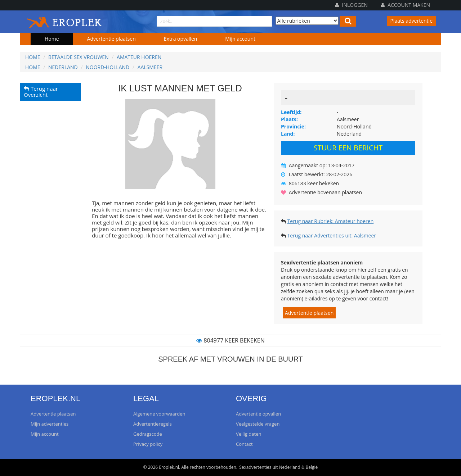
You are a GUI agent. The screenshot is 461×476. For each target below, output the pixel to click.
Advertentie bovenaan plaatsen (325, 192)
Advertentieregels (153, 424)
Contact (244, 444)
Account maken (405, 5)
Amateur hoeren (139, 57)
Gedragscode (148, 434)
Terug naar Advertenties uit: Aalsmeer (332, 235)
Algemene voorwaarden (159, 414)
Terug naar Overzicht (41, 92)
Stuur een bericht (348, 148)
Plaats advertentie (411, 21)
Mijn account (240, 39)
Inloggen (351, 5)
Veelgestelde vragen (258, 424)
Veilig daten (249, 434)
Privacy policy (148, 444)
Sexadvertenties (255, 467)
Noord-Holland (108, 67)
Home (52, 39)
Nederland (63, 67)
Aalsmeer (150, 67)
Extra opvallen (181, 39)
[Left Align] (348, 21)
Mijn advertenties (50, 424)
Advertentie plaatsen (111, 39)
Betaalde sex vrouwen (79, 57)
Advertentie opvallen (258, 414)
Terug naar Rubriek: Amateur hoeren (331, 221)
